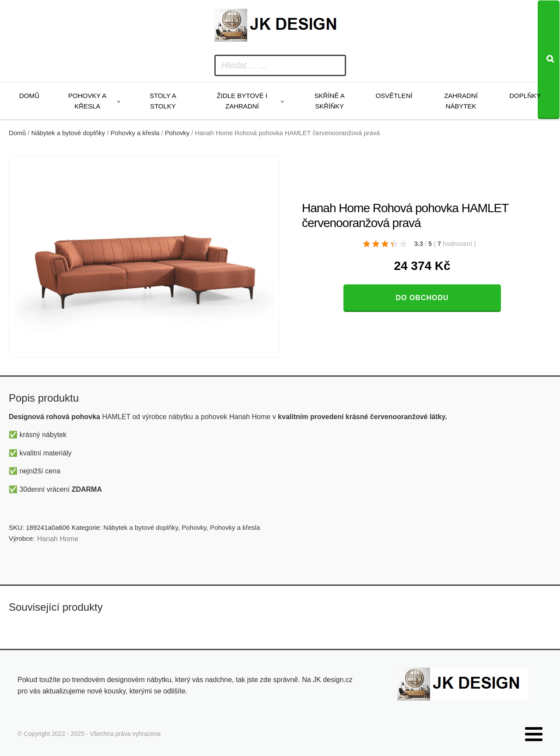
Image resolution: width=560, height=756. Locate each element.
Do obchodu (422, 298)
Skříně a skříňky (329, 101)
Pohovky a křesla (87, 101)
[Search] (549, 60)
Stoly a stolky (163, 101)
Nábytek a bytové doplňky (68, 133)
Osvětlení (394, 96)
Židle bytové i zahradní (242, 101)
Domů (29, 96)
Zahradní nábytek (461, 101)
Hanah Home (58, 539)
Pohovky (177, 133)
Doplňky (525, 96)
